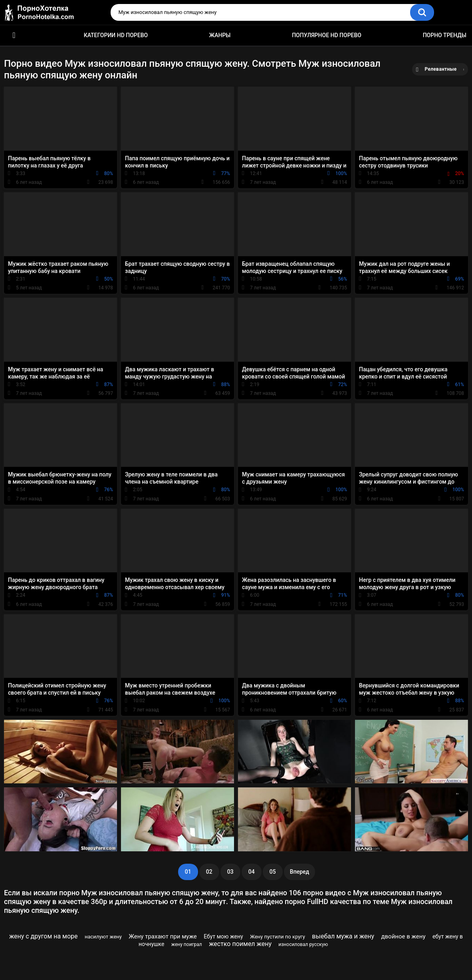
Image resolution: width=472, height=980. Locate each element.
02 (209, 872)
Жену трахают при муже (163, 936)
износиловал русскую (303, 944)
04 (252, 872)
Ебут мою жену (223, 936)
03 (230, 872)
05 (273, 872)
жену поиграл (187, 944)
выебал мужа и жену (343, 936)
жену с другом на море (44, 936)
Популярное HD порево (327, 35)
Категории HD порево (116, 35)
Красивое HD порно (14, 35)
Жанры (220, 35)
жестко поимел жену (240, 944)
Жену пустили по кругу (278, 937)
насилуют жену (103, 937)
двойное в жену (403, 936)
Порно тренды (445, 35)
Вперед (299, 872)
